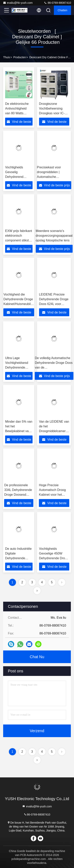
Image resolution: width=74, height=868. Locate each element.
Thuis (7, 57)
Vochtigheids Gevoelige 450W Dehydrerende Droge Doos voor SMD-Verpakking (54, 558)
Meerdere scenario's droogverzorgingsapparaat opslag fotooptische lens (54, 236)
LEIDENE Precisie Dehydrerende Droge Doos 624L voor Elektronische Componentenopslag (54, 304)
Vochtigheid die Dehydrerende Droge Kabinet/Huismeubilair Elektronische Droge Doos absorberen (19, 304)
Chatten (62, 10)
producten (20, 57)
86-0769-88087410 (57, 3)
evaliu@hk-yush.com (18, 3)
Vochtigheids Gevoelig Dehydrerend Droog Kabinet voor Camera (19, 177)
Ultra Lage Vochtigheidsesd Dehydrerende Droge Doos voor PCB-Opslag (17, 367)
